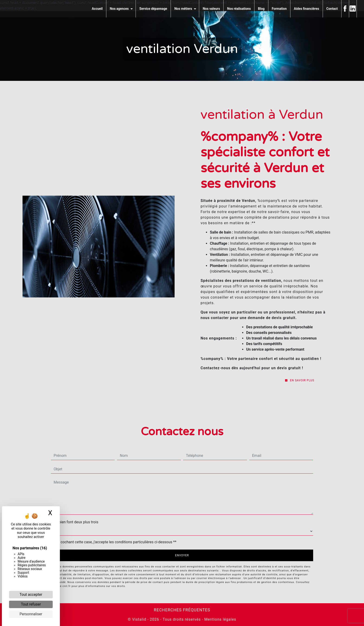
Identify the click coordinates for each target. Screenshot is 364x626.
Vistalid (139, 619)
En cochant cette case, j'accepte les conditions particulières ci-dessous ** (116, 542)
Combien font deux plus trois (75, 522)
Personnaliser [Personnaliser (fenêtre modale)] (31, 614)
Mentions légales (220, 619)
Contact (332, 9)
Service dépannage (153, 9)
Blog (261, 9)
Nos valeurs (211, 9)
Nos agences (119, 9)
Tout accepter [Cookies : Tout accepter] (31, 595)
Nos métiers (183, 9)
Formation (279, 9)
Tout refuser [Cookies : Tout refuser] (31, 604)
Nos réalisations (239, 9)
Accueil (97, 9)
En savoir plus (300, 380)
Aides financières (307, 9)
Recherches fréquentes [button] (182, 610)
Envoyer (182, 555)
